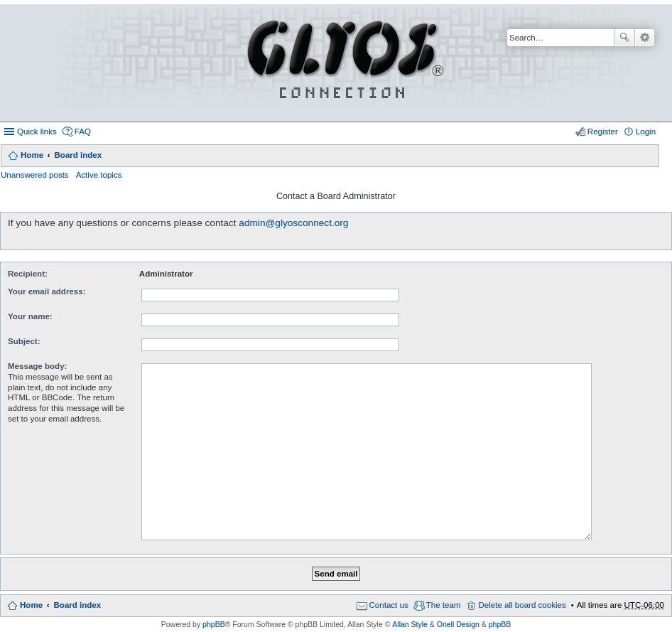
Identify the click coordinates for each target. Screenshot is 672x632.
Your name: (30, 316)
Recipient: (28, 274)
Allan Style (410, 624)
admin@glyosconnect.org (293, 223)
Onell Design (458, 624)
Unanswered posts (35, 175)
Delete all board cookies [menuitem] (522, 605)
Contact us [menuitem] (389, 605)
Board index (78, 155)
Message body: (37, 366)
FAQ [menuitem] (83, 132)
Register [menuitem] (603, 132)
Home (32, 155)
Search (624, 38)
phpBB (214, 624)
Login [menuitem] (646, 132)
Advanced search (645, 38)
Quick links (37, 132)
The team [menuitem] (444, 605)
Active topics (99, 175)
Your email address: (47, 291)
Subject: (24, 341)
